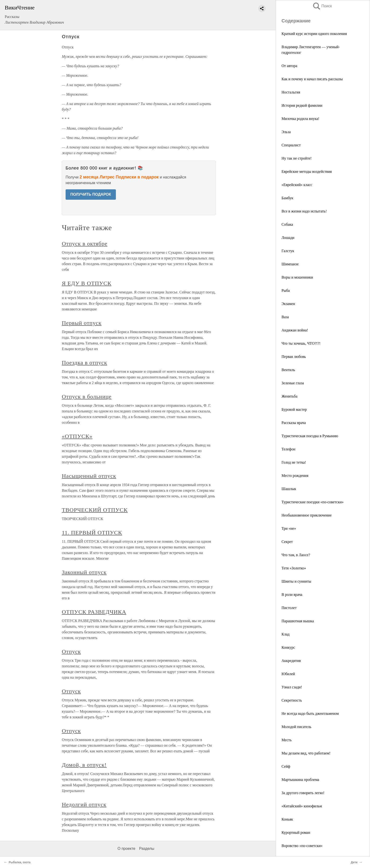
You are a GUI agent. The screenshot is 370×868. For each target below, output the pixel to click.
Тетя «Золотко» (294, 568)
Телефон (288, 449)
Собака (287, 224)
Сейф (286, 766)
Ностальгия (291, 92)
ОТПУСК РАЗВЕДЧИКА (94, 612)
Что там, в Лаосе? (296, 555)
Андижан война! (295, 330)
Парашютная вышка (298, 621)
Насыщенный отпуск (89, 476)
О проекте (126, 849)
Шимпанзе (290, 264)
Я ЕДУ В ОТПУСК (87, 283)
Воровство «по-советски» (302, 846)
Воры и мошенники (297, 277)
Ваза (285, 317)
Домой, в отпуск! (84, 765)
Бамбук (287, 198)
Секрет (287, 542)
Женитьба (289, 396)
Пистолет (289, 608)
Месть (287, 740)
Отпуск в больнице (87, 397)
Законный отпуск (84, 572)
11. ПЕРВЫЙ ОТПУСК (92, 533)
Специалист (291, 145)
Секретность (292, 700)
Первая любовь (294, 357)
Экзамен (288, 304)
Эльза (286, 132)
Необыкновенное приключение (307, 515)
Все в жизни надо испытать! (304, 211)
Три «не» (289, 528)
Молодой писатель (296, 727)
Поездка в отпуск (84, 363)
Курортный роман (296, 832)
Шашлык (289, 489)
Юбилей (288, 674)
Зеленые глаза (293, 383)
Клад (286, 634)
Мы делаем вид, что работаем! (306, 753)
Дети (354, 862)
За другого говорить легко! (303, 793)
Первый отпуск (82, 323)
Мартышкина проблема (300, 780)
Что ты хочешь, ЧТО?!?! (301, 343)
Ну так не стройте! (297, 158)
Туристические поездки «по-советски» (313, 502)
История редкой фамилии (302, 105)
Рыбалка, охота (20, 862)
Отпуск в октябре (85, 244)
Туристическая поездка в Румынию (310, 436)
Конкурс (288, 647)
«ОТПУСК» (77, 436)
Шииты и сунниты (296, 581)
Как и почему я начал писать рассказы (312, 79)
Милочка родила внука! (300, 119)
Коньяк (287, 819)
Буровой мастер (294, 409)
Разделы (147, 849)
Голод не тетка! (294, 462)
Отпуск (71, 652)
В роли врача (292, 595)
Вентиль (288, 370)
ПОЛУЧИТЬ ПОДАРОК (91, 194)
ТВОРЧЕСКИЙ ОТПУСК (95, 510)
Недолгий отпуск (84, 804)
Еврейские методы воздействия (307, 171)
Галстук (288, 251)
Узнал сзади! (292, 687)
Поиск (322, 6)
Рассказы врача (294, 423)
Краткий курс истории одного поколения (314, 34)
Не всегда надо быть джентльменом (310, 713)
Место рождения (295, 476)
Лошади (288, 238)
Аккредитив (291, 661)
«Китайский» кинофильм (302, 806)
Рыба (286, 290)
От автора (289, 66)
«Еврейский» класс (297, 185)
